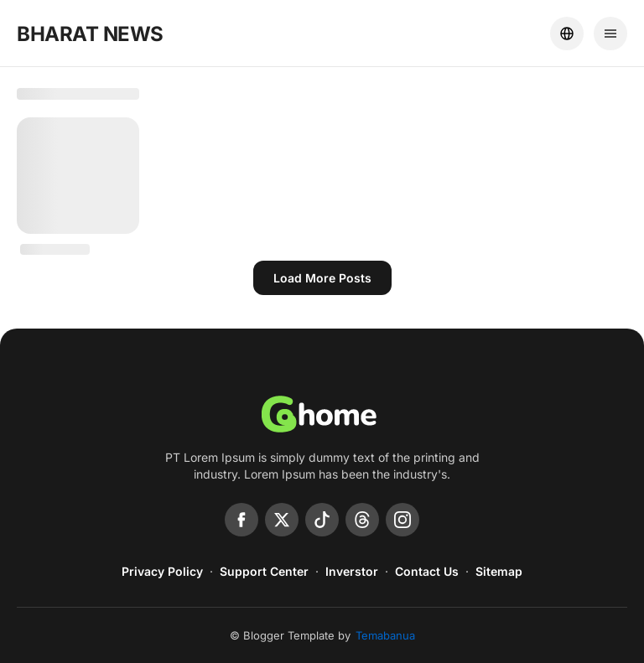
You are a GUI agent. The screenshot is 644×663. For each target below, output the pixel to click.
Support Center (264, 571)
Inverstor (352, 571)
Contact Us (427, 571)
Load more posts (322, 278)
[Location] (567, 34)
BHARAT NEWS (90, 34)
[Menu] (610, 34)
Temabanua (385, 635)
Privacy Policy (162, 571)
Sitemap (499, 571)
